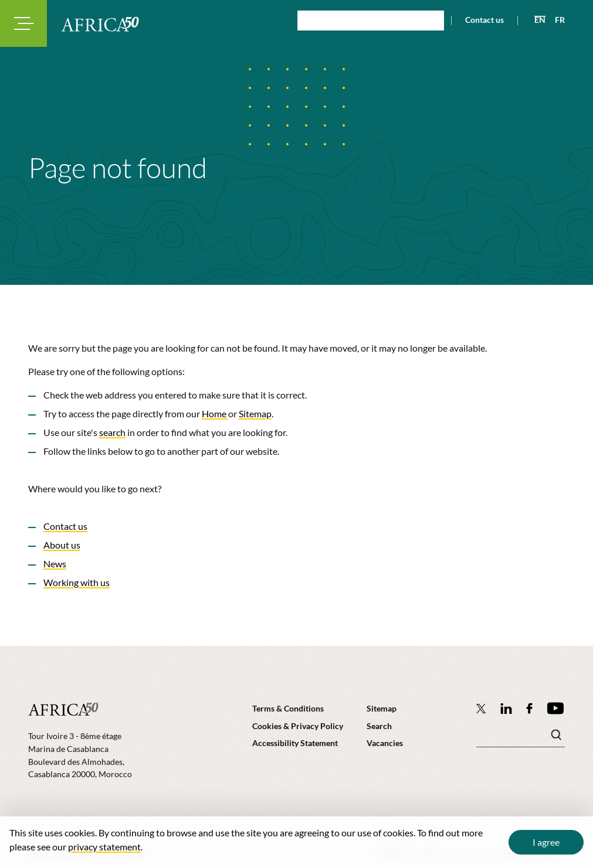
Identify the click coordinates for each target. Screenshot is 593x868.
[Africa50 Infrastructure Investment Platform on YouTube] (555, 708)
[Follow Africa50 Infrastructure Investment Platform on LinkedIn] (506, 708)
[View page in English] (535, 20)
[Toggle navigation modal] (23, 23)
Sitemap (255, 413)
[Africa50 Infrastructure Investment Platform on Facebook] (529, 708)
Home (215, 413)
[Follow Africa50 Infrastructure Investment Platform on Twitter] (481, 708)
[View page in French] (555, 20)
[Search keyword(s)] (521, 738)
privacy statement (104, 847)
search (112, 432)
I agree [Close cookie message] (546, 842)
